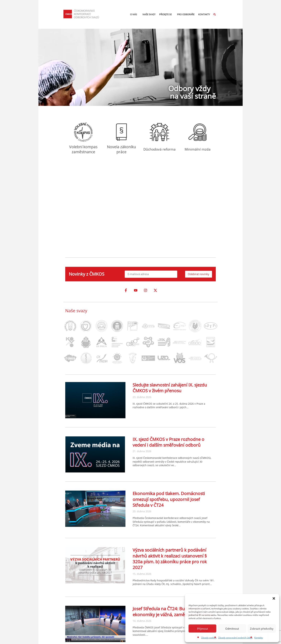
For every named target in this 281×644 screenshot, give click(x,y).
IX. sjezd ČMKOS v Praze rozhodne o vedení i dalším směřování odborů (168, 442)
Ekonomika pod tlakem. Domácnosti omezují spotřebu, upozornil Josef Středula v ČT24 (169, 499)
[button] (274, 598)
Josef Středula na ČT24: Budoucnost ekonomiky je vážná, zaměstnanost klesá (173, 611)
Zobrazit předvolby (262, 629)
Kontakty (259, 638)
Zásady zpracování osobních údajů (235, 638)
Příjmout (203, 629)
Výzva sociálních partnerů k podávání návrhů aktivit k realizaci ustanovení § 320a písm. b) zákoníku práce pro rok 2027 (170, 559)
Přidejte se (166, 14)
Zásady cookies (209, 638)
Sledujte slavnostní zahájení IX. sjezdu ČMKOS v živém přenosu (170, 388)
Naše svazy (149, 14)
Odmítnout (232, 629)
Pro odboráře (186, 14)
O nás (134, 14)
